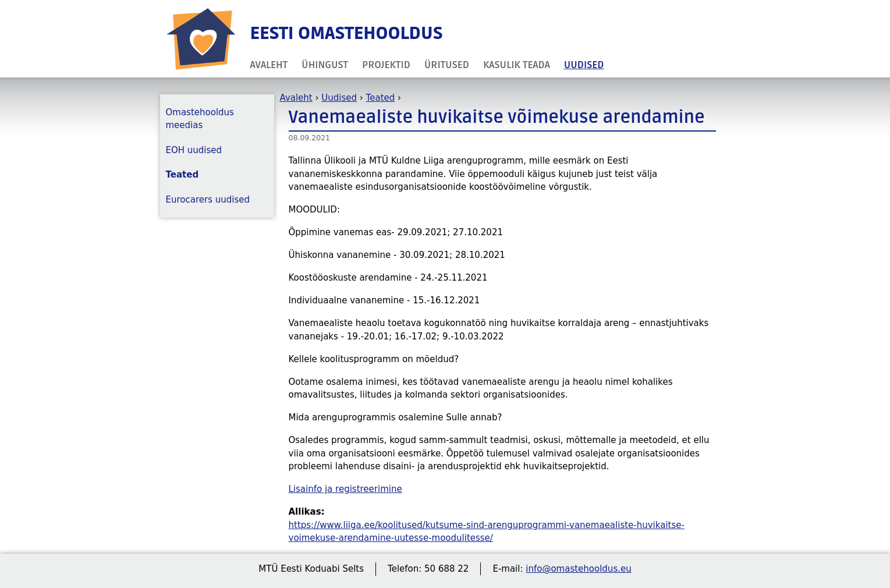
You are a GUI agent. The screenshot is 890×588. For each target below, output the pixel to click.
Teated (381, 98)
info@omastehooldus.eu (578, 569)
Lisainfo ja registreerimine (345, 489)
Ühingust (325, 65)
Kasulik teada (517, 65)
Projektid (386, 65)
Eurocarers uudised (208, 200)
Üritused (447, 65)
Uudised (584, 65)
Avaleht (269, 65)
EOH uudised (194, 150)
